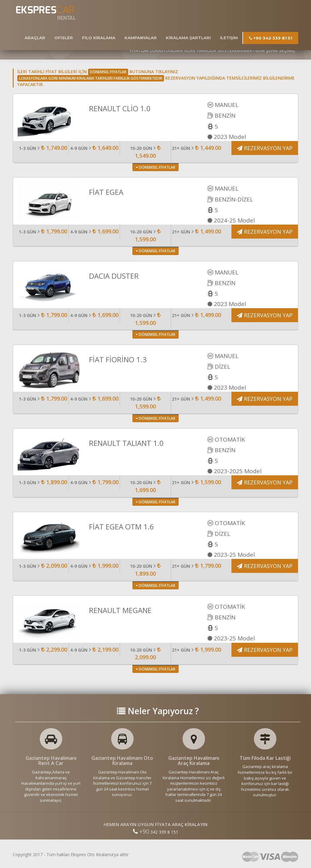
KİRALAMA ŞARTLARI (188, 38)
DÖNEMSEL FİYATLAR (155, 167)
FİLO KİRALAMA (99, 38)
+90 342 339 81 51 (271, 38)
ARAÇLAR (35, 38)
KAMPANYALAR (141, 38)
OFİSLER (64, 38)
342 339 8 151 (156, 832)
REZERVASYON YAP (265, 148)
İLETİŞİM (229, 38)
